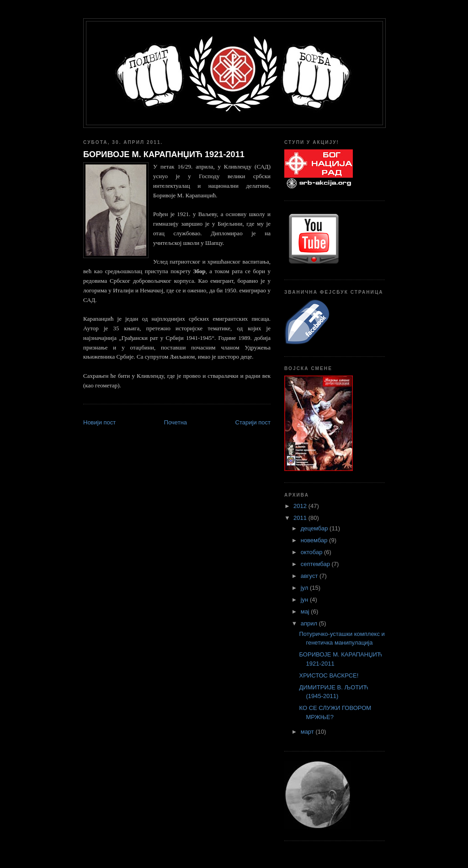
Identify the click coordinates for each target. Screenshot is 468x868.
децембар (315, 528)
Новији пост (99, 422)
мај (306, 611)
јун (305, 600)
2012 (301, 506)
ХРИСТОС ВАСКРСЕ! (329, 675)
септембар (316, 564)
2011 (301, 518)
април (310, 623)
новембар (315, 540)
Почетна (175, 422)
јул (305, 588)
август (310, 576)
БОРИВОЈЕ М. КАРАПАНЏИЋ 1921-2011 (164, 154)
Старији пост (253, 422)
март (308, 732)
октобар (312, 552)
